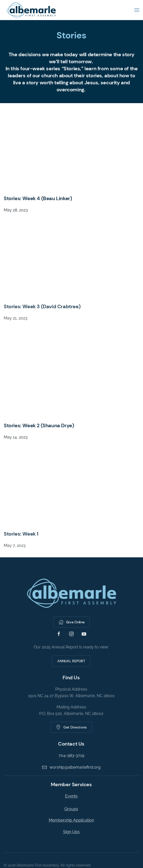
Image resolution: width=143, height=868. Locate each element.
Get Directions (70, 727)
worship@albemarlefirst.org (70, 767)
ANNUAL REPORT (70, 661)
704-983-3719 (71, 755)
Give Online (71, 622)
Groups (70, 809)
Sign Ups (71, 832)
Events (71, 796)
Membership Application (71, 820)
